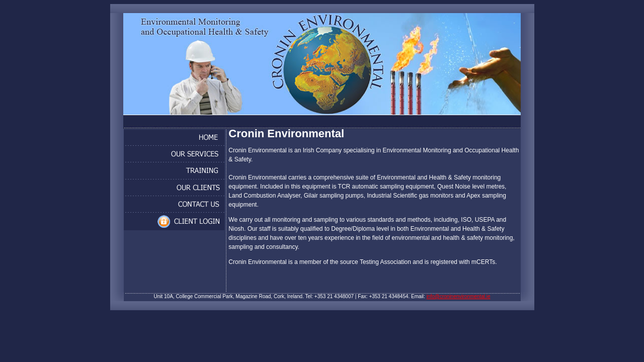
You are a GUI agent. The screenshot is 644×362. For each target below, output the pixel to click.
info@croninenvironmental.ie (459, 296)
